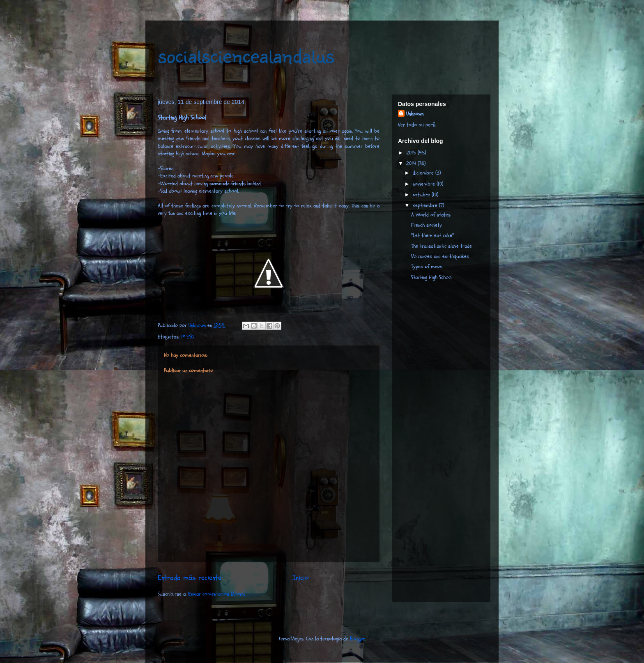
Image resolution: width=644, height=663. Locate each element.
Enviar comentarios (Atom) (217, 594)
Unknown (415, 114)
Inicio (301, 578)
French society (427, 225)
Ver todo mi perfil (417, 125)
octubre (422, 195)
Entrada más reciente (190, 578)
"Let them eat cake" (432, 235)
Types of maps (427, 267)
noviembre (425, 184)
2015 (412, 153)
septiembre (426, 205)
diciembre (424, 173)
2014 (412, 163)
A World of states (431, 215)
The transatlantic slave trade (442, 246)
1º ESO (188, 337)
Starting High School (432, 277)
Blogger (358, 639)
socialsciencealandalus (246, 54)
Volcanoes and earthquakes (440, 256)
